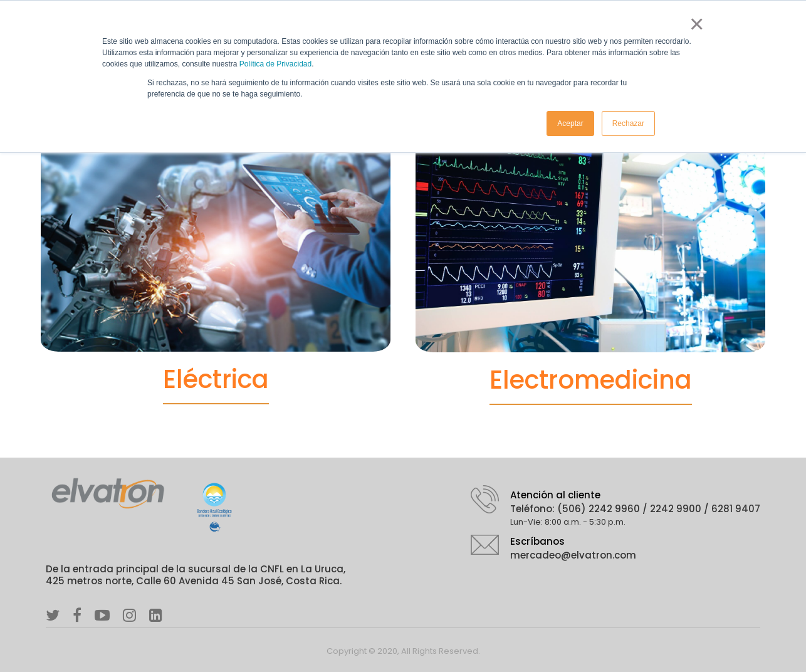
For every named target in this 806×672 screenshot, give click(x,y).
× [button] (694, 24)
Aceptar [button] (570, 123)
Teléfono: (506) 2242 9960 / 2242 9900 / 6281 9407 (635, 509)
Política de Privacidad (275, 64)
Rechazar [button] (628, 123)
